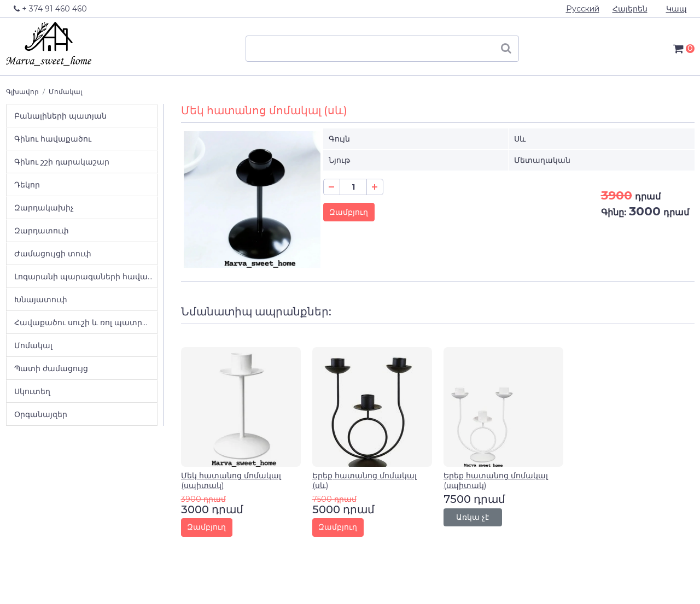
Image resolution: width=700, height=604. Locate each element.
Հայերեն (630, 9)
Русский (583, 9)
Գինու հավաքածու (53, 139)
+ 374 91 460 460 (50, 9)
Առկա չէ (472, 517)
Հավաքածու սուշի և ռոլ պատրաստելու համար (86, 322)
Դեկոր (27, 185)
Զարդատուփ (42, 231)
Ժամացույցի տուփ (53, 254)
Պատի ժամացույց (51, 368)
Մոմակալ (65, 92)
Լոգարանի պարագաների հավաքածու (86, 277)
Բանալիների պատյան (60, 116)
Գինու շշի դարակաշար (62, 162)
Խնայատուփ (41, 300)
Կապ (676, 9)
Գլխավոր (22, 92)
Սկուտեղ (32, 391)
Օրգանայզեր (41, 414)
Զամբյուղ (349, 212)
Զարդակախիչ (44, 208)
